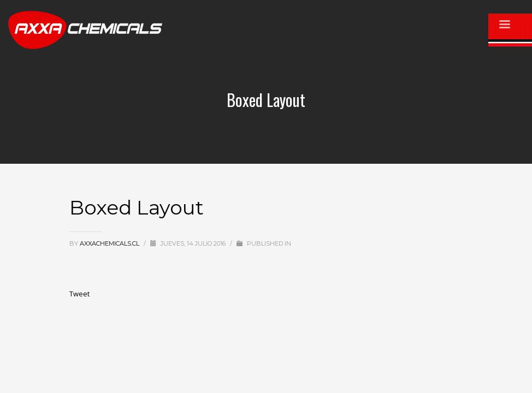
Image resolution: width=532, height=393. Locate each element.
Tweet (79, 294)
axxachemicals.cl (110, 243)
